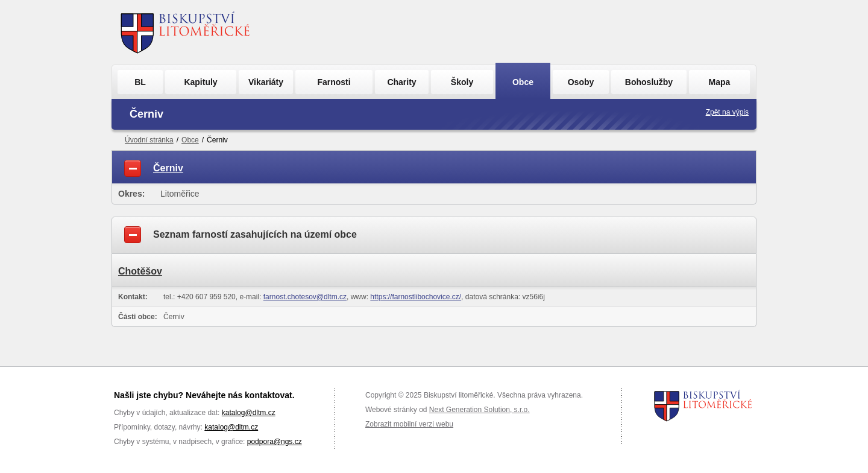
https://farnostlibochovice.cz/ (416, 297)
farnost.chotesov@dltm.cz (305, 297)
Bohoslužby (649, 82)
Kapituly (200, 82)
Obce (523, 82)
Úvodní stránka (149, 140)
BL (140, 82)
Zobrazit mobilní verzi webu (409, 424)
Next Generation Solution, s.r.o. (480, 410)
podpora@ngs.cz (275, 442)
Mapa (720, 82)
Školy (462, 82)
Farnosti (334, 82)
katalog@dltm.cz (249, 413)
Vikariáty (266, 82)
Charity (401, 82)
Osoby (581, 82)
